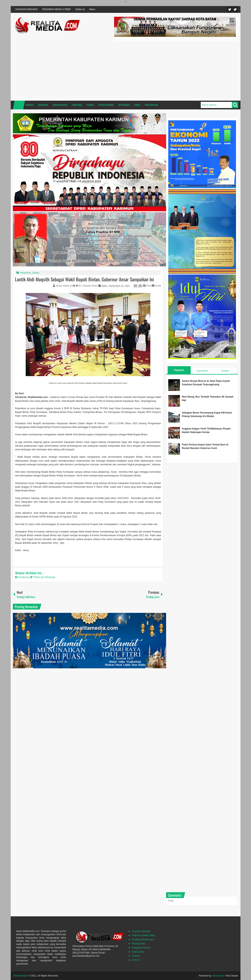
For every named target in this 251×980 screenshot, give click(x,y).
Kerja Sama (138, 952)
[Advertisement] (176, 70)
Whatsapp (48, 577)
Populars (179, 370)
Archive (225, 371)
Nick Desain (218, 976)
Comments (202, 371)
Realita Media (20, 976)
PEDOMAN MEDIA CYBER (56, 9)
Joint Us (136, 960)
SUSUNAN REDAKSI (26, 9)
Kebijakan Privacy (141, 948)
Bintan (36, 273)
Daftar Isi (80, 9)
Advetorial (25, 273)
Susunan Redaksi (141, 931)
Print (147, 286)
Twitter (230, 9)
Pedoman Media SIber (143, 935)
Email (156, 286)
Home (19, 105)
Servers (136, 956)
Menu (92, 9)
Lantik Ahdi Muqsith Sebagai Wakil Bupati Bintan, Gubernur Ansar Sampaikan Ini (85, 279)
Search (235, 105)
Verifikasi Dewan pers (143, 940)
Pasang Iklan (138, 944)
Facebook (235, 9)
